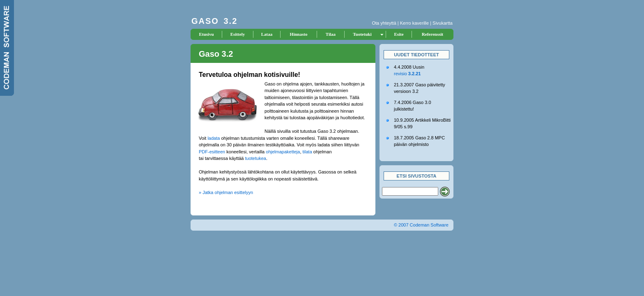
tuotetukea (256, 158)
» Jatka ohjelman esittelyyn (226, 192)
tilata (307, 152)
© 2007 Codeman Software (421, 225)
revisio (407, 74)
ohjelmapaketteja (283, 152)
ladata (214, 138)
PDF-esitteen (212, 152)
